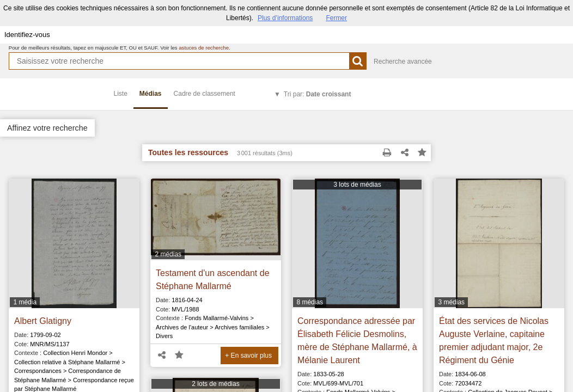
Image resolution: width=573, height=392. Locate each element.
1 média (25, 302)
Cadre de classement (205, 94)
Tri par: (318, 94)
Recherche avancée (403, 62)
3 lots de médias (357, 185)
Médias (151, 94)
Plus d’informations (285, 18)
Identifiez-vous (27, 35)
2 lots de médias (215, 384)
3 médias (451, 302)
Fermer (336, 18)
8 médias (310, 302)
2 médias (168, 254)
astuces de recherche (204, 48)
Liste (121, 94)
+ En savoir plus (248, 356)
